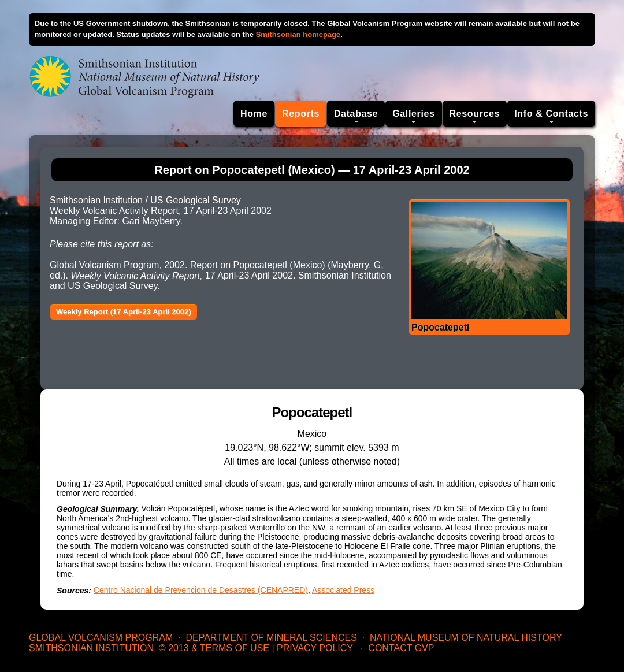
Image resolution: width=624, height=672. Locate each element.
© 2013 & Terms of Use (214, 648)
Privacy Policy (315, 648)
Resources (475, 114)
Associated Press (343, 590)
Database (356, 114)
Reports (301, 114)
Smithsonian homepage (298, 34)
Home (254, 114)
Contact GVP (401, 648)
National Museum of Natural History (466, 638)
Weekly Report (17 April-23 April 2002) (124, 312)
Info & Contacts (551, 114)
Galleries (413, 114)
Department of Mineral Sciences (271, 638)
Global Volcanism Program (101, 638)
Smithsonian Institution (91, 648)
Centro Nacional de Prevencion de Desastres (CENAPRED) (201, 590)
